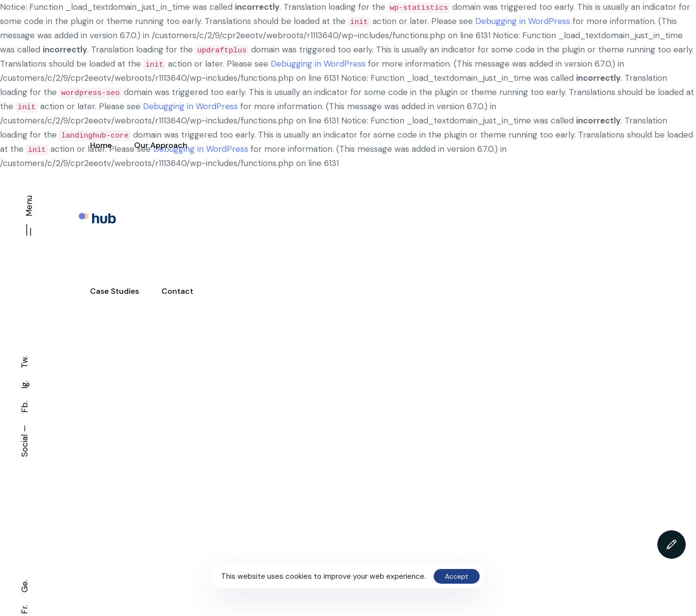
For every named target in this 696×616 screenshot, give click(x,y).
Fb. (24, 407)
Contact (177, 291)
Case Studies (115, 291)
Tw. (24, 362)
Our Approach (161, 145)
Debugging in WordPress (523, 21)
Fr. (24, 609)
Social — (24, 441)
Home (101, 145)
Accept (457, 576)
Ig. (24, 385)
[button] (29, 219)
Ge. (24, 586)
